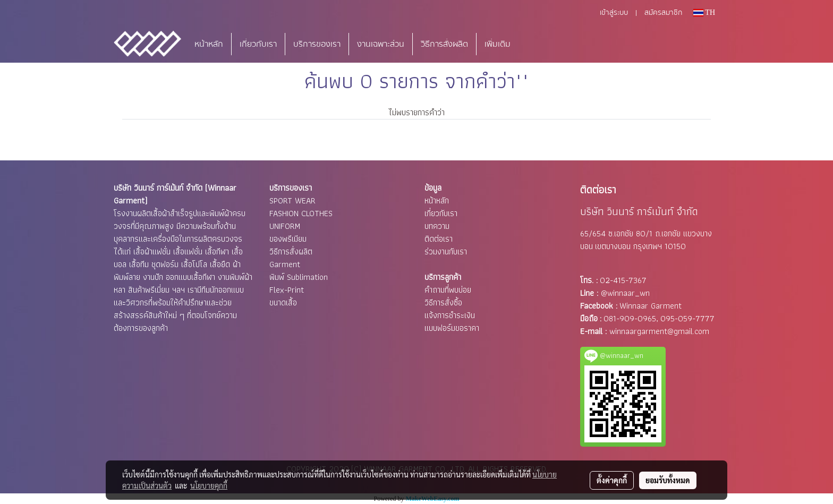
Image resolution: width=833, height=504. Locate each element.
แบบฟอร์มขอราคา (452, 328)
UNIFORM (285, 226)
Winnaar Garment (651, 306)
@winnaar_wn (625, 293)
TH (704, 12)
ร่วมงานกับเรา (446, 251)
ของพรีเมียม (288, 239)
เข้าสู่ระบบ (614, 13)
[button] (534, 44)
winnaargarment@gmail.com (659, 331)
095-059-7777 (687, 318)
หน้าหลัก (209, 44)
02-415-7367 (623, 280)
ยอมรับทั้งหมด (668, 480)
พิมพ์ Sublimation (299, 277)
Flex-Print (287, 290)
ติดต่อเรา (439, 239)
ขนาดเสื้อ (283, 302)
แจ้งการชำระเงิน (450, 315)
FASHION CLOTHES (301, 213)
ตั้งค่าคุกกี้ (612, 480)
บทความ (437, 226)
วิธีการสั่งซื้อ (443, 302)
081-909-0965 (630, 318)
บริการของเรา (317, 44)
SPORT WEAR (292, 200)
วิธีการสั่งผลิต (444, 44)
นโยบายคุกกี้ (209, 485)
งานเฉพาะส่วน (381, 44)
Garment (285, 264)
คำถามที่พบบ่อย (448, 290)
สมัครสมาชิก (663, 13)
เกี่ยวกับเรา (258, 44)
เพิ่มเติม (498, 44)
